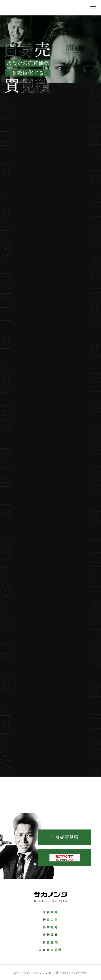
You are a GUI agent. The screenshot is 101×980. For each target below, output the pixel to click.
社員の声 (51, 920)
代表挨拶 (51, 912)
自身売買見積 (65, 837)
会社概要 (51, 935)
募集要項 (51, 942)
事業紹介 (51, 927)
